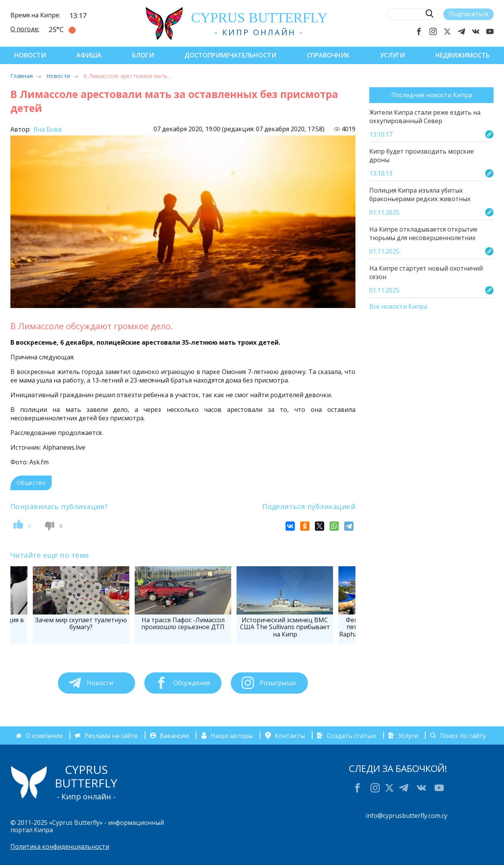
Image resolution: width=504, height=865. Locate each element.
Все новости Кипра (398, 307)
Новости (30, 55)
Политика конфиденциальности (60, 846)
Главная (22, 76)
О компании (44, 735)
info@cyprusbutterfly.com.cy (407, 816)
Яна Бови (47, 129)
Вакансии (174, 735)
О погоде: (25, 29)
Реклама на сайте (111, 735)
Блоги (143, 55)
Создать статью (352, 735)
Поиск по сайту (463, 735)
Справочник (328, 55)
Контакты (290, 735)
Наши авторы (232, 735)
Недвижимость (463, 55)
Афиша (89, 55)
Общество (31, 483)
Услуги (392, 55)
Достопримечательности (230, 55)
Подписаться (468, 14)
